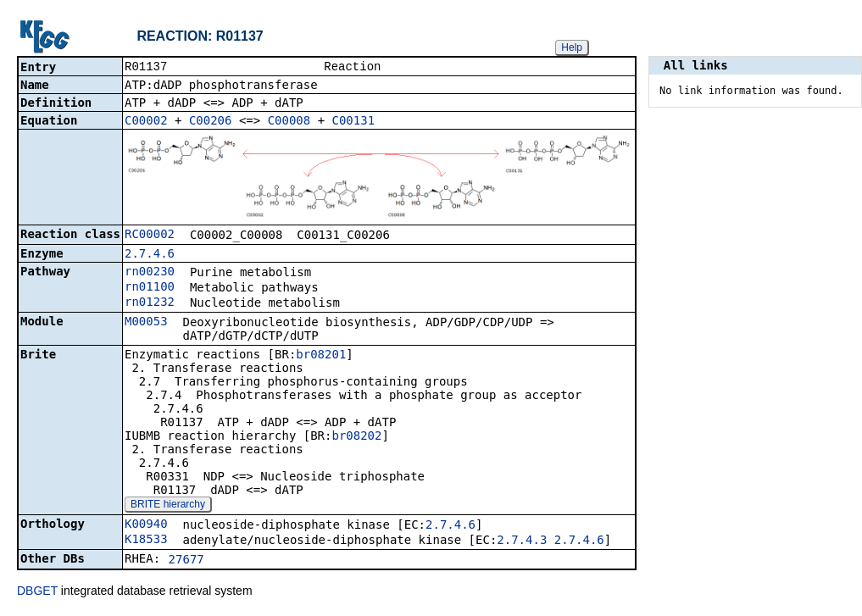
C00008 (289, 122)
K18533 (146, 541)
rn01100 (150, 288)
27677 (186, 561)
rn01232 (150, 303)
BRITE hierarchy (168, 506)
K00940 (146, 525)
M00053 (146, 323)
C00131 (354, 122)
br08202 (356, 437)
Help (572, 47)
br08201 (321, 356)
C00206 (211, 122)
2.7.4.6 (150, 255)
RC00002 (150, 236)
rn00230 (150, 273)
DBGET (37, 592)
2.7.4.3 (522, 541)
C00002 (146, 122)
